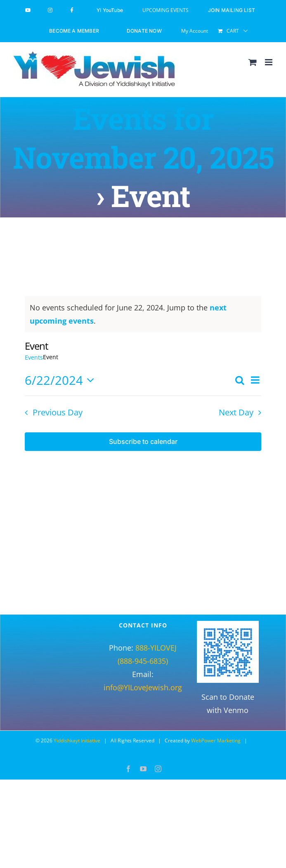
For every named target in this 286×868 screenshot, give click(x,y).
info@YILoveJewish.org (143, 687)
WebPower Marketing (216, 740)
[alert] (143, 314)
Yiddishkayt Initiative (77, 740)
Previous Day (58, 412)
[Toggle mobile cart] (253, 62)
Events (34, 357)
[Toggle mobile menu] (269, 62)
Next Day (236, 412)
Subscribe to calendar (143, 442)
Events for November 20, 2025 (143, 138)
